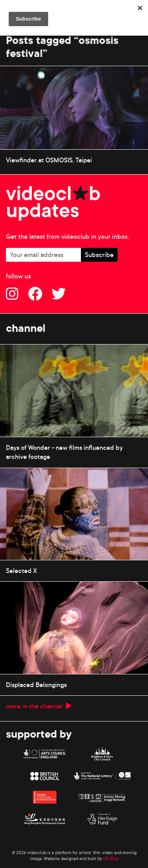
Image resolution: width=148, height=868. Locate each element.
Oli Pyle (111, 858)
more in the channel (39, 706)
